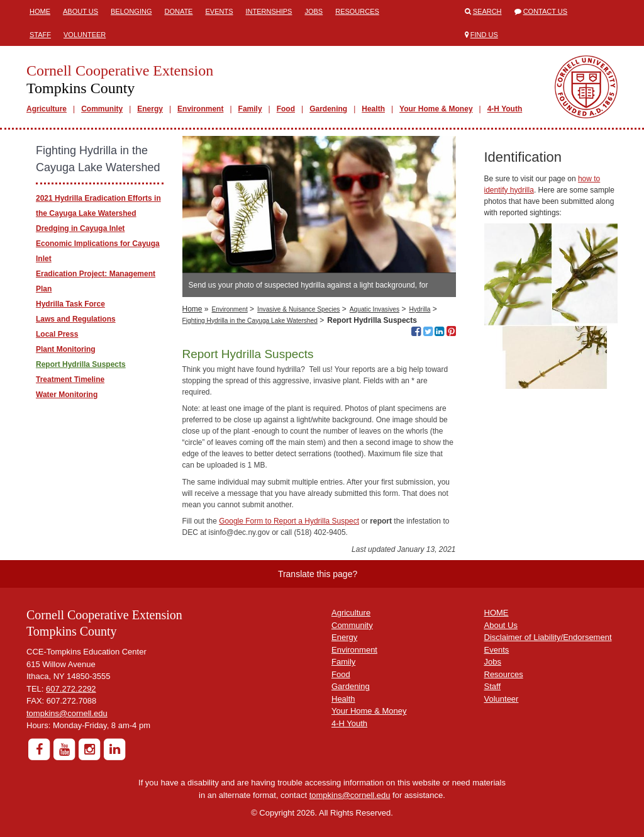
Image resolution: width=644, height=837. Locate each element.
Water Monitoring (67, 395)
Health (373, 109)
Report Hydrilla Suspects (81, 364)
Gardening (328, 109)
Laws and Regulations (76, 319)
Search (487, 11)
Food (286, 109)
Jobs (314, 11)
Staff (40, 35)
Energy (150, 109)
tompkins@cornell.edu (67, 713)
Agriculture (47, 109)
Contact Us (546, 11)
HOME (497, 613)
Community (102, 109)
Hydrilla (419, 309)
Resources (357, 11)
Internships (269, 11)
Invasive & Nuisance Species (298, 309)
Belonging (131, 11)
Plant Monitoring (66, 349)
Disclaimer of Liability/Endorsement (548, 637)
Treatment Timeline (70, 379)
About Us (80, 11)
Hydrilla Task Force (70, 304)
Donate (178, 11)
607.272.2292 (71, 689)
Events (219, 11)
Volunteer (85, 35)
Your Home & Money (436, 109)
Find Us (484, 35)
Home (40, 11)
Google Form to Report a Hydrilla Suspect (289, 521)
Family (250, 109)
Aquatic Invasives (375, 309)
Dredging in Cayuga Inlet (80, 228)
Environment (200, 109)
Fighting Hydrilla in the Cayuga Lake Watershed (250, 321)
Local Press (57, 334)
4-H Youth (505, 109)
